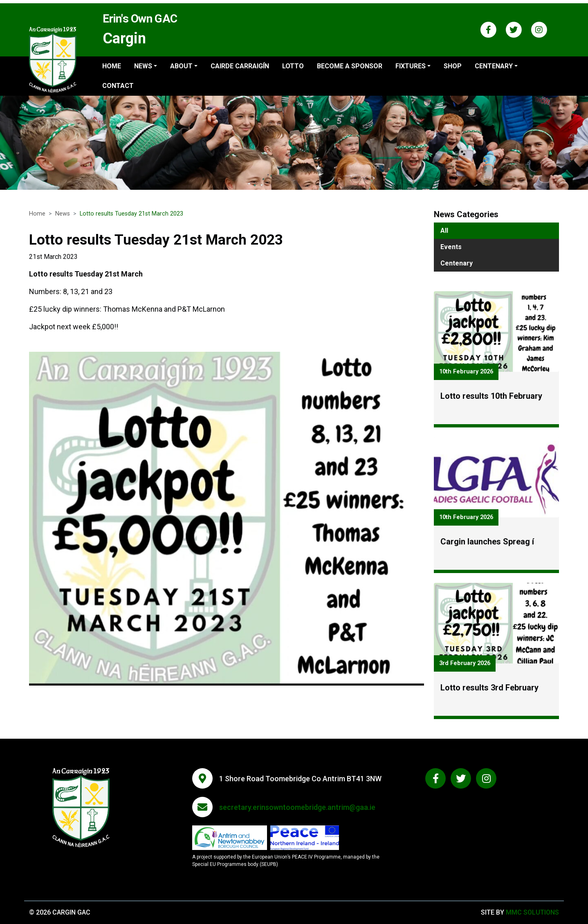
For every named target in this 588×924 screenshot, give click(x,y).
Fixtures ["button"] (411, 66)
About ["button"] (181, 66)
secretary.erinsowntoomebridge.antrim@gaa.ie (297, 807)
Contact (118, 86)
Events (451, 247)
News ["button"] (143, 66)
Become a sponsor (350, 66)
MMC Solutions (532, 912)
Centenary (457, 263)
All (444, 230)
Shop (453, 66)
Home (112, 66)
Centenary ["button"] (494, 66)
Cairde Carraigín (240, 66)
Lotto (293, 66)
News (63, 214)
